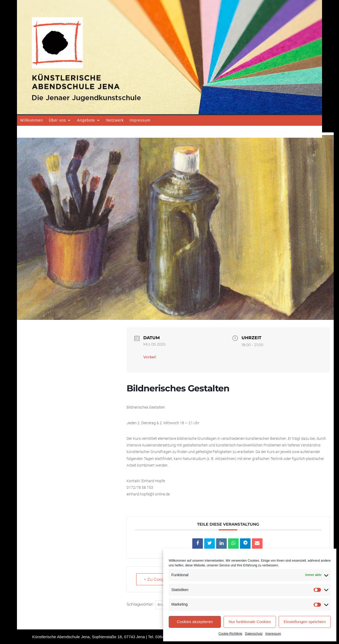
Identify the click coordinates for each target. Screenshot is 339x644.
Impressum (273, 634)
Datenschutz (254, 634)
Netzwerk (115, 120)
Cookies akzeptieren (195, 622)
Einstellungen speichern (305, 622)
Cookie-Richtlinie (230, 634)
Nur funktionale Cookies (250, 622)
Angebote (86, 120)
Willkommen (32, 120)
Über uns (57, 120)
